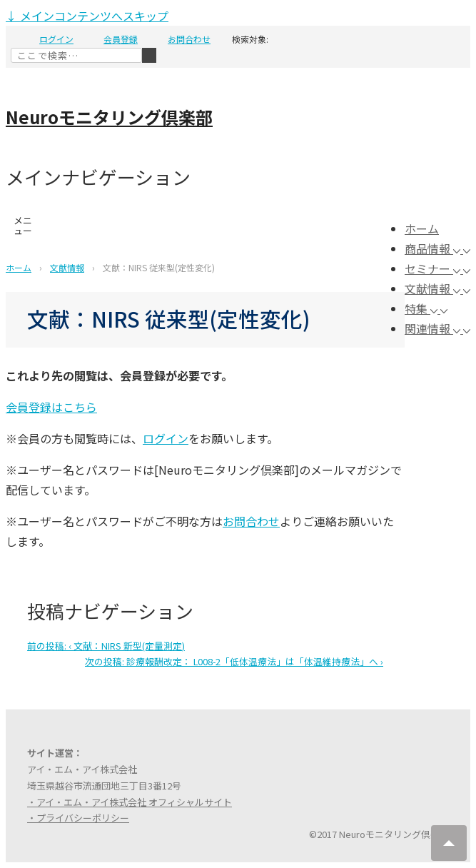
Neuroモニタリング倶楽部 (109, 117)
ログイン (56, 39)
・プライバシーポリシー (78, 818)
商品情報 (434, 248)
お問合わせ (189, 39)
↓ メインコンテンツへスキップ (87, 16)
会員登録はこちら (51, 407)
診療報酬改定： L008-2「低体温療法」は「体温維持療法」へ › (234, 661)
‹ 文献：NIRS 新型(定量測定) (106, 646)
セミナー (434, 268)
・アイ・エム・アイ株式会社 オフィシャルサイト (130, 802)
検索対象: (250, 39)
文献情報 (434, 288)
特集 (422, 308)
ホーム (422, 228)
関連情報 (434, 328)
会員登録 (121, 39)
